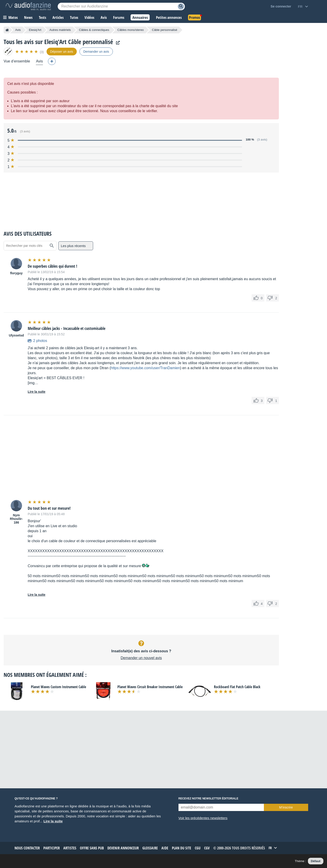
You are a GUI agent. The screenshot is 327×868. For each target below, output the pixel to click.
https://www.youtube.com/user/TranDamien (145, 368)
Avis (18, 30)
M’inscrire (286, 807)
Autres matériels (60, 30)
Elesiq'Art (35, 30)
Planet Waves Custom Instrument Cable (58, 687)
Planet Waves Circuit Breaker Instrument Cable (150, 687)
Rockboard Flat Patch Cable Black (237, 687)
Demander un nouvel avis (141, 658)
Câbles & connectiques (94, 30)
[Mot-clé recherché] (121, 6)
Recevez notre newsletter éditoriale (208, 799)
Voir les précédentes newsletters (203, 818)
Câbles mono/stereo (131, 30)
